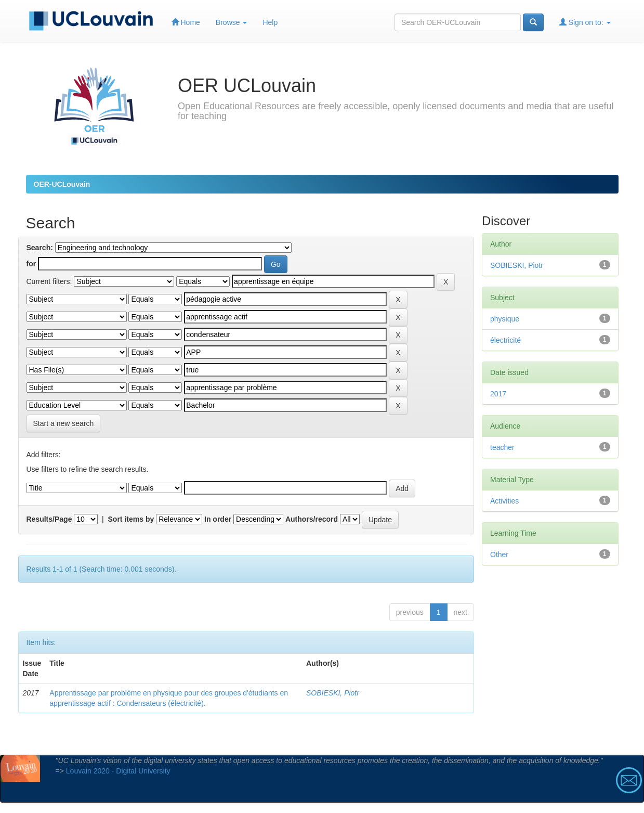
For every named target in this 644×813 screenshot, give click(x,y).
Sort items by (131, 519)
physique (505, 319)
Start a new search (64, 423)
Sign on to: (585, 22)
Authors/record (312, 519)
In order (218, 519)
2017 (498, 394)
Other (499, 554)
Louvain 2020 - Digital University (118, 771)
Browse (232, 22)
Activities (504, 501)
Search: (40, 248)
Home (186, 22)
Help (270, 22)
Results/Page (49, 519)
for (31, 264)
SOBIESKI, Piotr (333, 693)
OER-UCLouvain (62, 184)
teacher (502, 447)
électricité (505, 340)
